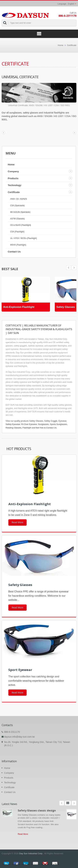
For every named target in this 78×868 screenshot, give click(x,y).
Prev (74, 268)
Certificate (72, 45)
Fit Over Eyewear (29, 424)
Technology (15, 185)
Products (13, 178)
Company (13, 171)
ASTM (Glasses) (17, 219)
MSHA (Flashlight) (18, 245)
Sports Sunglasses (59, 424)
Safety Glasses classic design (37, 810)
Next (68, 268)
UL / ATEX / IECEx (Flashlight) (23, 238)
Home (61, 45)
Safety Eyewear (13, 424)
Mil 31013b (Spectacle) (20, 212)
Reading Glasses (13, 428)
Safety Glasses (66, 307)
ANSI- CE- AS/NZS (19, 199)
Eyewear (62, 421)
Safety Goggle (51, 421)
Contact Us (14, 252)
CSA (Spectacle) (17, 206)
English (71, 4)
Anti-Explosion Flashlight (19, 307)
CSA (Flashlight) (17, 232)
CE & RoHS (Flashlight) (21, 225)
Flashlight (27, 428)
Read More (17, 522)
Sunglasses (43, 424)
